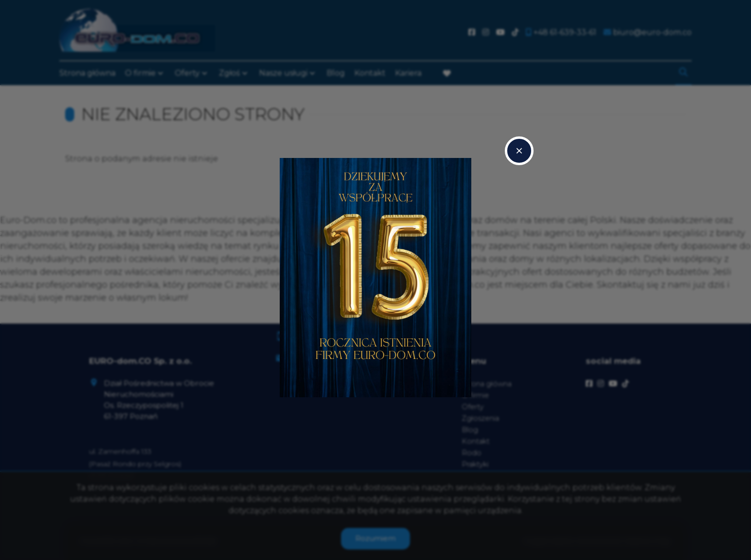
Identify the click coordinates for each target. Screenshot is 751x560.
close (519, 151)
